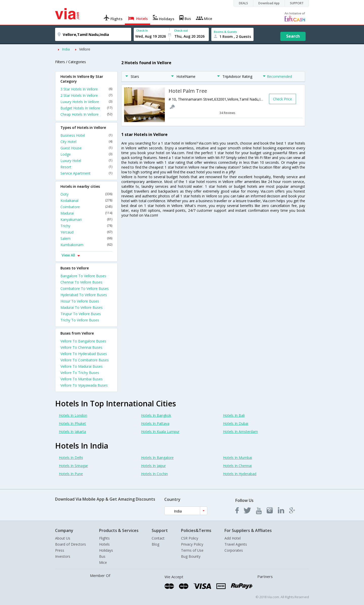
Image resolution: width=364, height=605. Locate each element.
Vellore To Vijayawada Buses (84, 385)
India (66, 49)
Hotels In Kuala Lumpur (160, 432)
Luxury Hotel (86, 161)
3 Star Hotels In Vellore (86, 89)
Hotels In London (73, 415)
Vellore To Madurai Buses (82, 366)
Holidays (106, 550)
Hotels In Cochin (154, 474)
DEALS (243, 3)
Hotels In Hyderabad (240, 474)
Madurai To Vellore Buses (82, 307)
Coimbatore (86, 207)
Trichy (86, 226)
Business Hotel (86, 135)
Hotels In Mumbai (237, 458)
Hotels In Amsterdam (240, 432)
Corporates (234, 550)
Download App (269, 3)
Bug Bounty (191, 556)
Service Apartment (86, 173)
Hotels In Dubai (236, 423)
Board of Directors (71, 544)
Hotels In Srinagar (73, 466)
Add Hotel (233, 538)
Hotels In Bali (234, 415)
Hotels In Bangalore (157, 458)
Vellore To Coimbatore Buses (85, 360)
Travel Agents (236, 544)
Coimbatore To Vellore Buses (85, 288)
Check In (142, 30)
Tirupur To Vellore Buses (81, 314)
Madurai (86, 213)
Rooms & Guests (225, 32)
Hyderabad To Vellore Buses (84, 295)
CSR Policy (190, 538)
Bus (102, 556)
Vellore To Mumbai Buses (82, 379)
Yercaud (86, 232)
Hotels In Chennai (237, 466)
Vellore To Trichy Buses (80, 373)
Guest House (86, 148)
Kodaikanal (86, 201)
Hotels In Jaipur (153, 466)
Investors (63, 556)
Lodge (86, 154)
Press (60, 550)
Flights (104, 538)
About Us (63, 538)
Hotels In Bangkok (156, 415)
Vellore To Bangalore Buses (83, 341)
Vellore (85, 49)
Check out (181, 30)
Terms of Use (192, 550)
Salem (86, 238)
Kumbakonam (86, 245)
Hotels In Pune (71, 474)
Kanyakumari (86, 219)
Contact (158, 538)
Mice (103, 562)
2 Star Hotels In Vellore (86, 95)
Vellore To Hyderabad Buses (84, 354)
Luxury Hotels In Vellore (86, 102)
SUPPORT (297, 3)
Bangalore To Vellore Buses (83, 276)
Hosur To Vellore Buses (80, 301)
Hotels (104, 544)
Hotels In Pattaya (155, 423)
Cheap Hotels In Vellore (86, 114)
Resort (86, 167)
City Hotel (86, 142)
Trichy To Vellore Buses (80, 320)
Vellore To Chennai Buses (81, 347)
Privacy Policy (192, 544)
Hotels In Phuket (72, 423)
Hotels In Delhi (71, 458)
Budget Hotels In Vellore (86, 108)
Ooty (86, 194)
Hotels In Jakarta (72, 432)
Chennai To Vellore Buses (81, 282)
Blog (155, 544)
